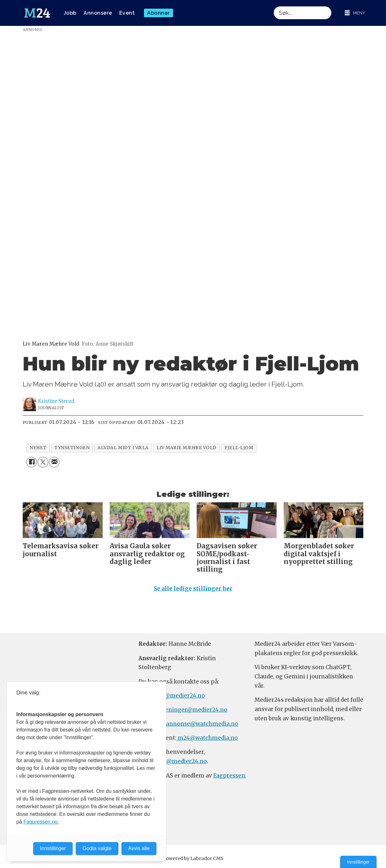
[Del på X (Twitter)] (43, 462)
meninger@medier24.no (193, 710)
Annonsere (98, 13)
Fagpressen (229, 776)
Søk (274, 6)
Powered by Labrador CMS (193, 858)
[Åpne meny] (355, 13)
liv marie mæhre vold (187, 448)
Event (127, 13)
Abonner (158, 13)
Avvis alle (139, 848)
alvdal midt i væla (123, 448)
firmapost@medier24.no (173, 761)
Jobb (70, 13)
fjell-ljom (239, 448)
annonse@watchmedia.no (202, 724)
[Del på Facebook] (32, 462)
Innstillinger (358, 862)
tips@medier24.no (179, 696)
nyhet (38, 448)
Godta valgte (97, 848)
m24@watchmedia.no (207, 738)
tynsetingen (72, 448)
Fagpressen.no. (41, 822)
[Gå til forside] (37, 13)
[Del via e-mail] (54, 462)
